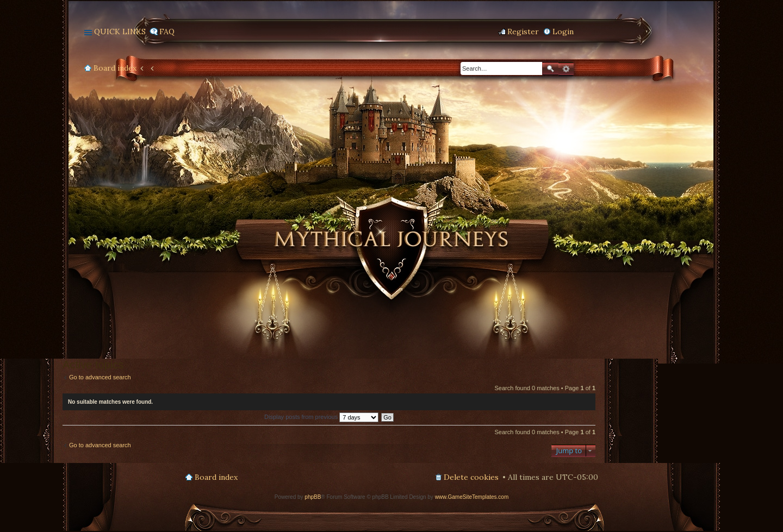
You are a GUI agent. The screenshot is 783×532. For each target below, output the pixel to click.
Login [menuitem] (563, 32)
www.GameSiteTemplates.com (472, 497)
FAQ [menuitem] (167, 32)
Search (550, 69)
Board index (115, 68)
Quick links (120, 32)
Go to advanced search (100, 377)
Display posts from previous (321, 417)
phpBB (313, 497)
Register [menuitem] (523, 32)
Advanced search (566, 69)
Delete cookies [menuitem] (471, 477)
